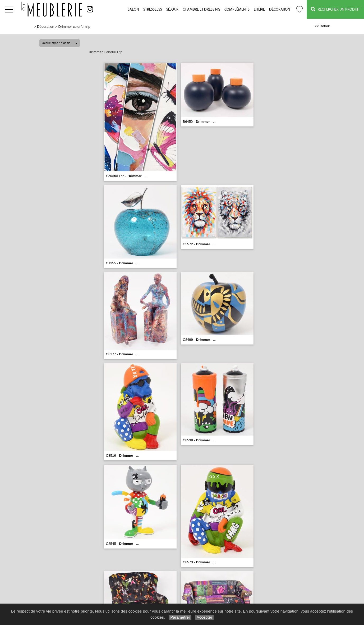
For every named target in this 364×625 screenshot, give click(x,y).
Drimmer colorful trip (74, 27)
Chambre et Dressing (201, 10)
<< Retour (322, 26)
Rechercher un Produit (335, 9)
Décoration (280, 10)
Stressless (153, 10)
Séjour (172, 10)
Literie (259, 10)
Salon (133, 10)
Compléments (237, 10)
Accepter (204, 617)
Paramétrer (180, 617)
